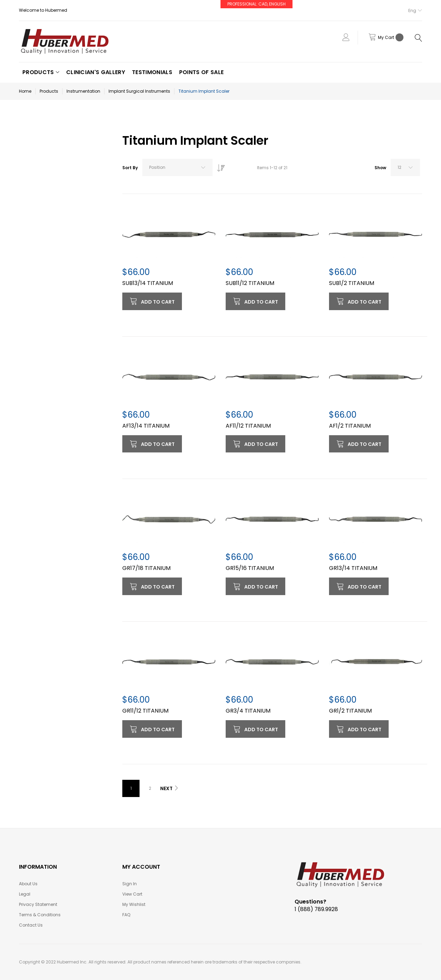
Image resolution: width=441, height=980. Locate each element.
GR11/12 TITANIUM (145, 711)
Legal (25, 894)
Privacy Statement (38, 904)
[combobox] (177, 167)
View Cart (132, 894)
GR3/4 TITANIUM (248, 711)
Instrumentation (83, 91)
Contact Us (31, 925)
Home (25, 91)
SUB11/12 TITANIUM (250, 283)
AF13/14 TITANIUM (146, 426)
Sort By (130, 168)
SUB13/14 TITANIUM (148, 283)
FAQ (126, 915)
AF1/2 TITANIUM (350, 426)
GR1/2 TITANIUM (350, 711)
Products (49, 91)
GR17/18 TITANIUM (146, 568)
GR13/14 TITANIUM (353, 568)
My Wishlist (134, 904)
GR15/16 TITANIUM (250, 568)
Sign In (130, 884)
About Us (28, 884)
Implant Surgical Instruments (139, 91)
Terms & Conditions (40, 915)
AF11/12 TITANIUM (248, 426)
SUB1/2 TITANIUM (352, 283)
